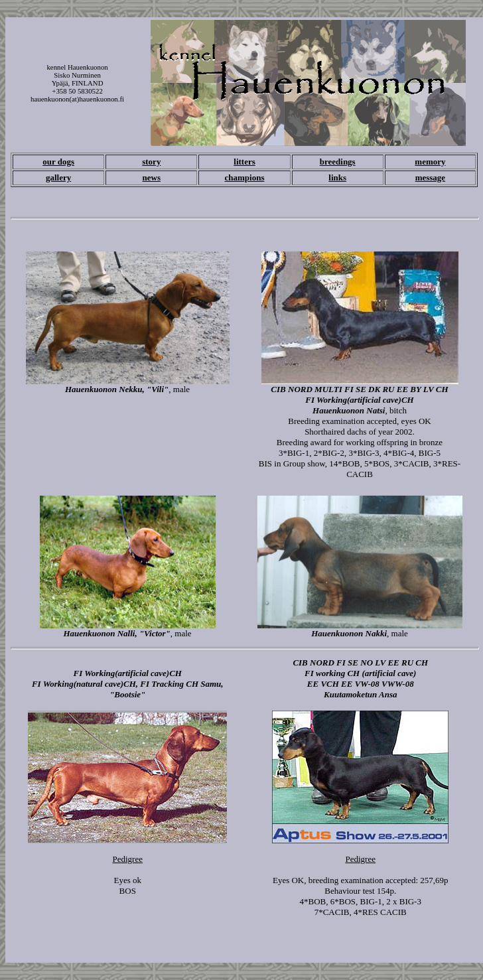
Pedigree (128, 859)
